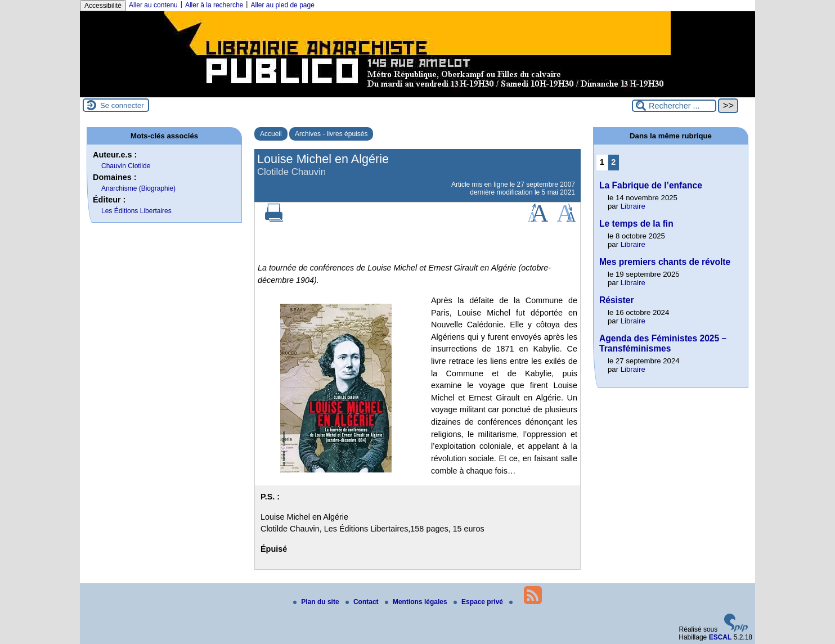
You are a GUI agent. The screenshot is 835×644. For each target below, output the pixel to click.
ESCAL (720, 637)
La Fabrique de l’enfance (651, 185)
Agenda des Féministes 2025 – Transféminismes (663, 343)
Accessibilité (103, 6)
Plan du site (317, 602)
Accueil (271, 134)
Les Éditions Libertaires (136, 211)
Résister (617, 300)
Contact (363, 602)
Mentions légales (417, 602)
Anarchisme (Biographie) (138, 188)
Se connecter (122, 105)
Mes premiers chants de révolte (665, 262)
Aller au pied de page (282, 5)
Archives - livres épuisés (331, 134)
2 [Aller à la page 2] (613, 162)
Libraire (633, 206)
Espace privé (479, 602)
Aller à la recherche (214, 5)
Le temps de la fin (636, 224)
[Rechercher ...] (674, 106)
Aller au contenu (153, 5)
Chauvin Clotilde (126, 166)
